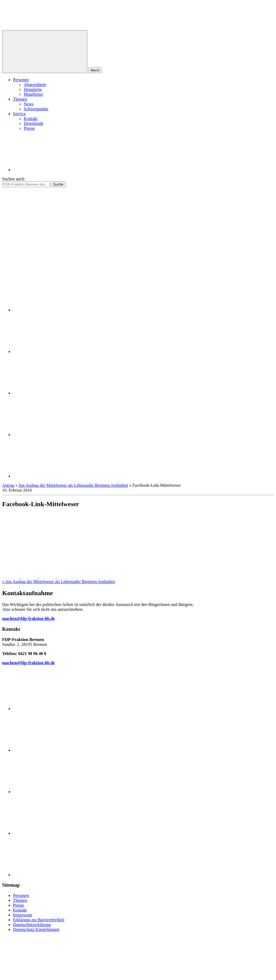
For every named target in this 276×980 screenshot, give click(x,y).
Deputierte (33, 89)
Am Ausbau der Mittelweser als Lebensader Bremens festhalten (73, 485)
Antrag (8, 485)
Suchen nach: (14, 179)
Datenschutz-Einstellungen (36, 929)
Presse (29, 128)
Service (19, 114)
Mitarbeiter (33, 94)
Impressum (23, 915)
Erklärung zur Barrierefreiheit (39, 920)
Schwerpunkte (36, 109)
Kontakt (31, 119)
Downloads (34, 123)
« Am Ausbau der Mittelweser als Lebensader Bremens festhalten (59, 582)
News (29, 104)
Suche (58, 184)
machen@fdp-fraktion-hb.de (29, 619)
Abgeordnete (35, 85)
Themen (20, 99)
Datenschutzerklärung (32, 925)
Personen (21, 80)
